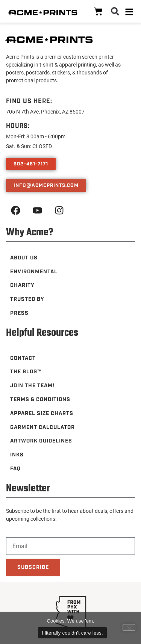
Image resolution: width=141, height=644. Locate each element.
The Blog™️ (26, 372)
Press (19, 313)
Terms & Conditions (40, 400)
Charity (22, 285)
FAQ (15, 469)
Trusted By (27, 299)
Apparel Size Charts (42, 414)
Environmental (34, 272)
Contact (23, 358)
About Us (24, 258)
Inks (17, 455)
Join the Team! (32, 386)
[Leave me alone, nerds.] (129, 627)
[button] (115, 11)
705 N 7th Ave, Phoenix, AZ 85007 (45, 111)
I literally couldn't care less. (72, 633)
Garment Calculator (42, 427)
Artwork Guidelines (41, 441)
